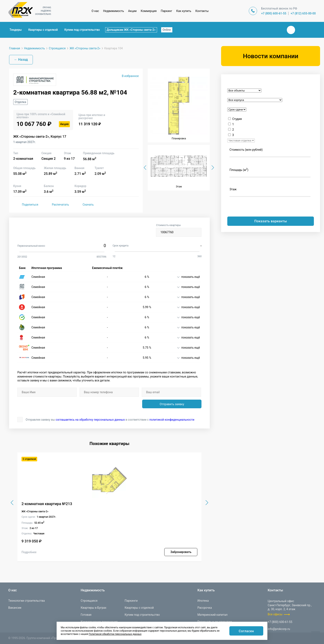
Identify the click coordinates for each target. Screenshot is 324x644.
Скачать (84, 205)
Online (167, 30)
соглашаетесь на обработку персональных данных (90, 420)
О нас (95, 11)
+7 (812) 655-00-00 (303, 13)
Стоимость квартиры (179, 230)
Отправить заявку (172, 404)
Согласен (246, 631)
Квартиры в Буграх (93, 608)
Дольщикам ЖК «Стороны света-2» (131, 30)
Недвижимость (114, 11)
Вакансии (15, 608)
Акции (132, 11)
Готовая (86, 615)
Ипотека (203, 601)
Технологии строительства (27, 601)
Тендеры (16, 30)
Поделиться (26, 205)
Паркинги (131, 601)
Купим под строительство (82, 30)
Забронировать (181, 552)
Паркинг (166, 11)
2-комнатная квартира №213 (47, 504)
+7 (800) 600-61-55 (274, 13)
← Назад (21, 60)
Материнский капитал (212, 615)
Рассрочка (205, 608)
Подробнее (29, 552)
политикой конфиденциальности (172, 420)
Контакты (202, 11)
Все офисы (275, 614)
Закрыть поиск (278, 30)
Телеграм (301, 30)
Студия (237, 119)
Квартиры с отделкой (43, 30)
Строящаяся (89, 601)
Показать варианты (271, 221)
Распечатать (56, 205)
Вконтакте (291, 30)
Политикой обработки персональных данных (115, 634)
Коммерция (149, 11)
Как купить (184, 11)
